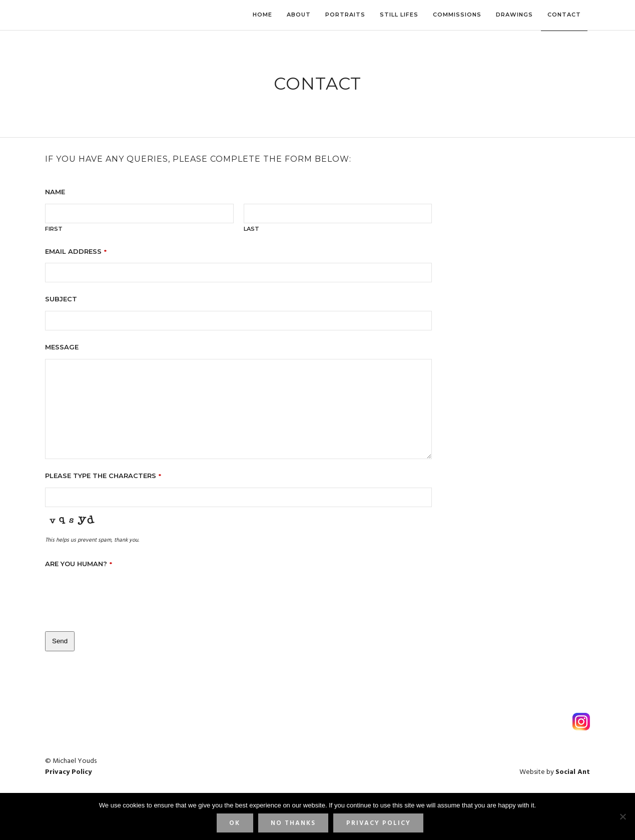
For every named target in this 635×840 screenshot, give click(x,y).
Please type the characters (103, 476)
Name (55, 192)
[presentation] (121, 595)
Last (251, 229)
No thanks (293, 823)
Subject (61, 299)
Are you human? (79, 564)
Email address (76, 251)
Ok (235, 823)
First (54, 229)
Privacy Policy (379, 823)
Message (62, 347)
